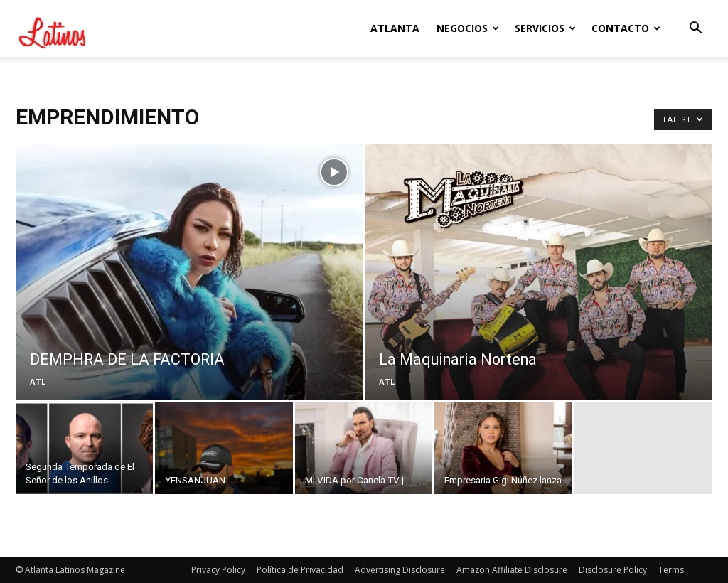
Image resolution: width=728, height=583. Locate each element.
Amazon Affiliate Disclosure (512, 570)
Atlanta (395, 28)
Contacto (626, 28)
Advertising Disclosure (400, 570)
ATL (38, 381)
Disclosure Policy (613, 570)
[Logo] (80, 28)
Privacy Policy (218, 570)
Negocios (468, 28)
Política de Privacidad (300, 570)
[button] (695, 30)
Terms (671, 570)
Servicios (545, 28)
